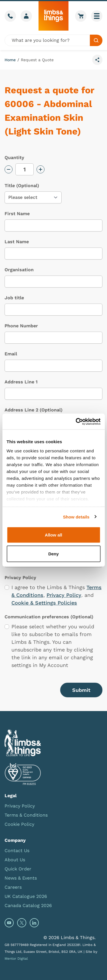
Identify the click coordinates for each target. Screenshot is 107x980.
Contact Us (17, 851)
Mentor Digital (16, 959)
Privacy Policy (64, 595)
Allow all (53, 535)
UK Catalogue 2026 (26, 896)
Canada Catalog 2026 (28, 905)
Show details (76, 517)
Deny (53, 554)
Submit (81, 690)
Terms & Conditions (26, 815)
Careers (13, 887)
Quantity (14, 158)
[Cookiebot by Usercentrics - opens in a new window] (76, 421)
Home (10, 60)
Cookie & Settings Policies (44, 603)
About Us (15, 860)
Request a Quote (37, 60)
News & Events (21, 878)
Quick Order (18, 869)
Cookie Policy (19, 824)
